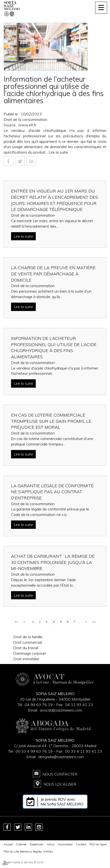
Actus (51, 844)
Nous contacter (60, 774)
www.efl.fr (27, 125)
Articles (48, 851)
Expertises (37, 844)
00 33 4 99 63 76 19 (35, 751)
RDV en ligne (98, 844)
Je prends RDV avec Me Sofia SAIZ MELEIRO (62, 802)
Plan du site (11, 851)
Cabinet (21, 844)
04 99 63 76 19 (39, 705)
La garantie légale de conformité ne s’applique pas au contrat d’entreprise (52, 492)
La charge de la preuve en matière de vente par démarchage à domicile (53, 274)
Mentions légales (31, 851)
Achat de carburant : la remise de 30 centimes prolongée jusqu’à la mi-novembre (53, 562)
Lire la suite (58, 152)
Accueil (8, 844)
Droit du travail (26, 648)
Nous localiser (60, 784)
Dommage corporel (29, 653)
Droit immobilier (26, 659)
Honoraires (65, 844)
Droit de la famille (28, 637)
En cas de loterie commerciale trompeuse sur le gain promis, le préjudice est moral (51, 421)
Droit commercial (27, 642)
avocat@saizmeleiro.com (61, 710)
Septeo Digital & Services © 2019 (24, 862)
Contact (81, 844)
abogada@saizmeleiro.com (61, 757)
